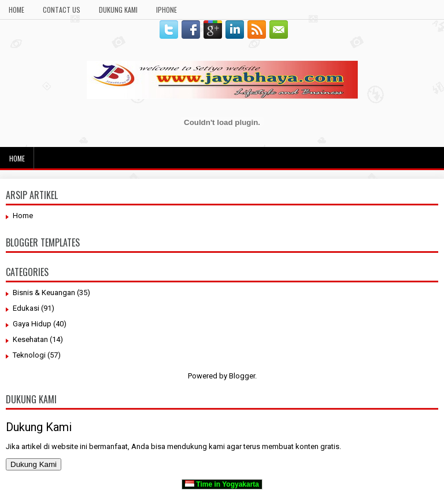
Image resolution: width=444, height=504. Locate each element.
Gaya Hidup (32, 324)
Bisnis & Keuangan (44, 293)
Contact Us (62, 10)
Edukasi (26, 308)
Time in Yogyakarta (222, 484)
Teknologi (29, 355)
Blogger (242, 376)
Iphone (166, 10)
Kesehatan (30, 339)
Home (16, 10)
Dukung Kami (118, 10)
